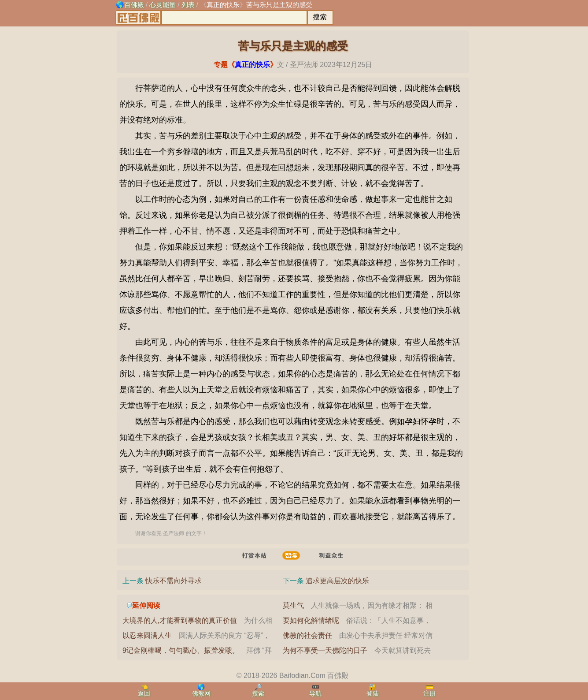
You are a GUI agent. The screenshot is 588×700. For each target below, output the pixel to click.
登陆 (373, 693)
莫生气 (293, 605)
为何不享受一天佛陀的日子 (325, 650)
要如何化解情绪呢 (311, 620)
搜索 (258, 693)
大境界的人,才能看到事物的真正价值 (180, 620)
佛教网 (201, 693)
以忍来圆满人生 (147, 635)
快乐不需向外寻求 (174, 581)
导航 (315, 693)
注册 (429, 693)
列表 (188, 5)
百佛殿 (134, 5)
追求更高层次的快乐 (337, 581)
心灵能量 (163, 5)
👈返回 (144, 690)
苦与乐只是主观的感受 (279, 5)
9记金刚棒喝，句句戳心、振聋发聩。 (181, 650)
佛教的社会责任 (307, 635)
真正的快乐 (223, 5)
